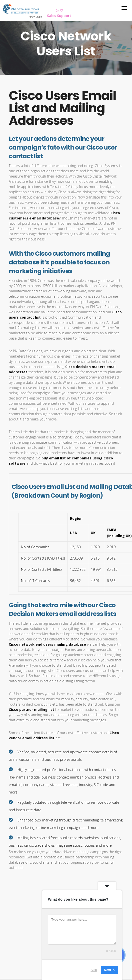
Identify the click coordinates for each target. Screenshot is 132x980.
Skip (94, 970)
